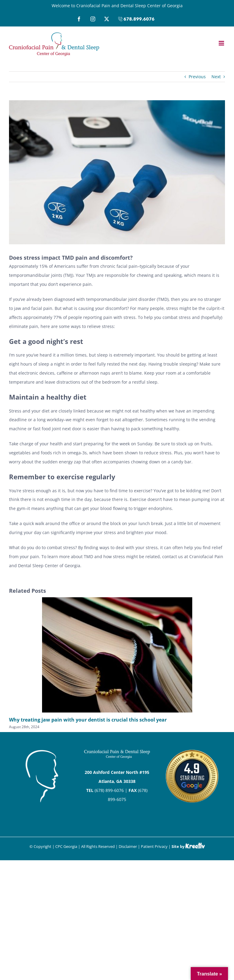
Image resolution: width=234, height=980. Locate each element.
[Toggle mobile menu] (222, 43)
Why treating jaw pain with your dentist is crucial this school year (88, 720)
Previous (197, 77)
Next (216, 77)
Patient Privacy (154, 846)
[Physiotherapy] (117, 172)
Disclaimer (128, 846)
